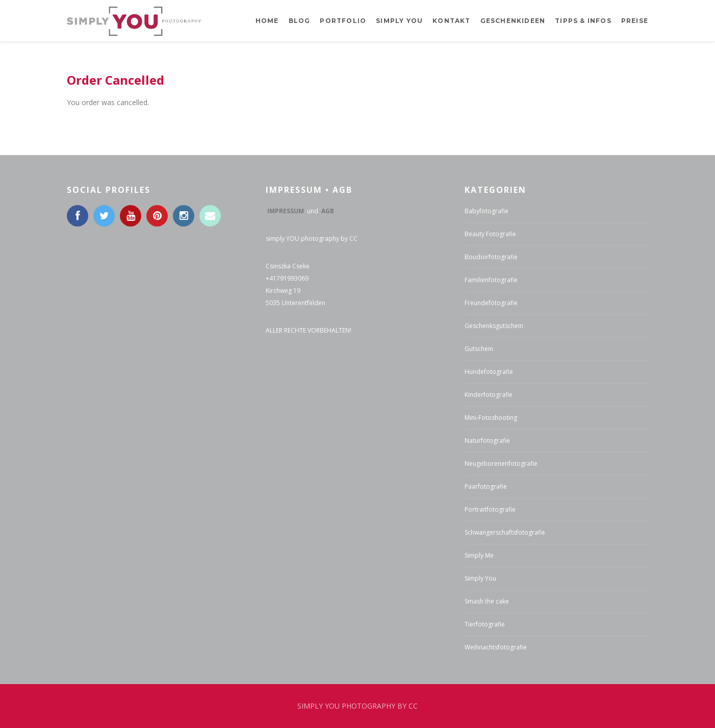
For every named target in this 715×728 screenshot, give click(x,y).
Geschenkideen (513, 21)
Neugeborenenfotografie (501, 463)
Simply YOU (399, 21)
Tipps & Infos (583, 21)
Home (267, 21)
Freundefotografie (491, 303)
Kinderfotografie (489, 395)
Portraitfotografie (490, 509)
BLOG (300, 21)
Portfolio (343, 21)
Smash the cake (487, 601)
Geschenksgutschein (494, 326)
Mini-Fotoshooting (491, 418)
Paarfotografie (486, 486)
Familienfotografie (491, 280)
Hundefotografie (489, 372)
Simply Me (479, 555)
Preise (635, 21)
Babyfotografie (487, 211)
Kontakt (451, 21)
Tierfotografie (485, 624)
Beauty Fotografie (490, 234)
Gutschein (479, 349)
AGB (328, 211)
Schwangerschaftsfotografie (505, 532)
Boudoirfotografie (491, 257)
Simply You (480, 578)
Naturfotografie (487, 441)
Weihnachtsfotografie (496, 647)
